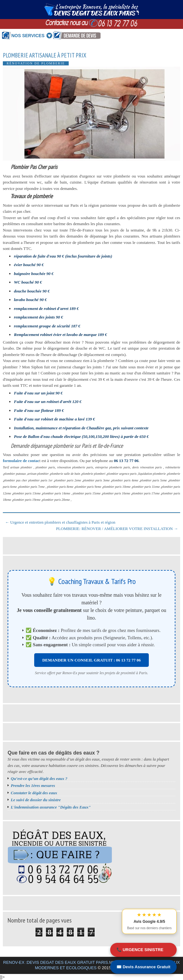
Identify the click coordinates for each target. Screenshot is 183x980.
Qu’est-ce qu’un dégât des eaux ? (39, 779)
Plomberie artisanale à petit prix (45, 55)
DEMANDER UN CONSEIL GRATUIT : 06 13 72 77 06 (91, 660)
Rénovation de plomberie (36, 63)
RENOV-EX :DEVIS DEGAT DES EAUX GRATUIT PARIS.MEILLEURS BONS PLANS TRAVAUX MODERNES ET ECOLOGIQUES (91, 965)
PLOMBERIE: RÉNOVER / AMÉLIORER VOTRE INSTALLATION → (117, 529)
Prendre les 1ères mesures (33, 785)
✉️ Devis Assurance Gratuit (143, 967)
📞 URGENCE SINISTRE (140, 950)
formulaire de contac (21, 461)
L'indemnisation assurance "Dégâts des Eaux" (51, 807)
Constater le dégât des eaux (34, 793)
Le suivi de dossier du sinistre (36, 800)
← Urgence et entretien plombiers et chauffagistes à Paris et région (60, 522)
